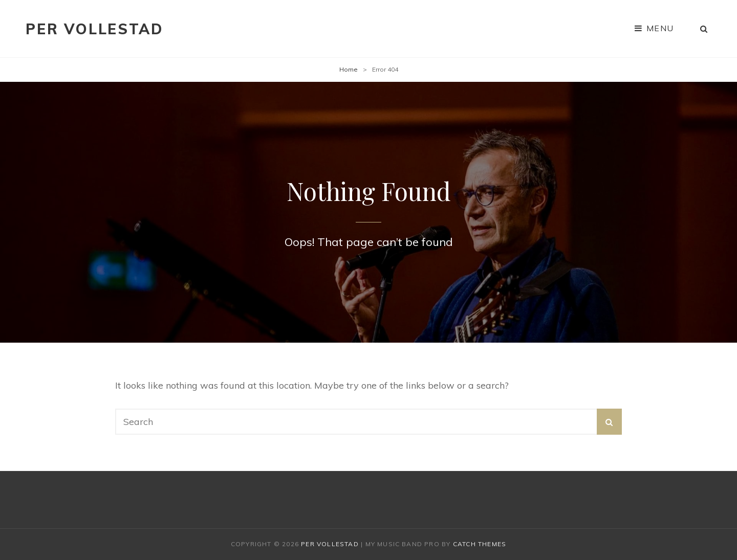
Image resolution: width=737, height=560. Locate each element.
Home (349, 69)
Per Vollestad (94, 29)
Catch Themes (480, 544)
